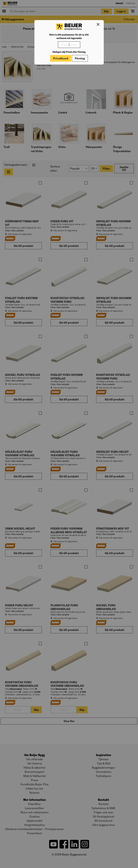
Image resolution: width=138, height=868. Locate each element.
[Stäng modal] (98, 25)
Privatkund (61, 58)
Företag (80, 58)
